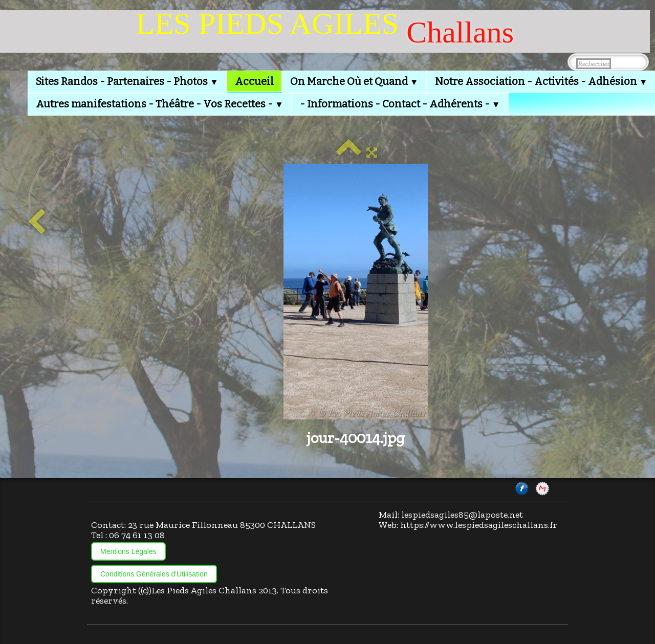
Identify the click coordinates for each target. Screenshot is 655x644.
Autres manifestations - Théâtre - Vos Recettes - (160, 104)
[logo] (325, 31)
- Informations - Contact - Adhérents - (400, 104)
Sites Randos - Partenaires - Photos (127, 81)
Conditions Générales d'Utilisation (154, 574)
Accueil (254, 81)
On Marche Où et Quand (354, 81)
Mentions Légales (128, 551)
